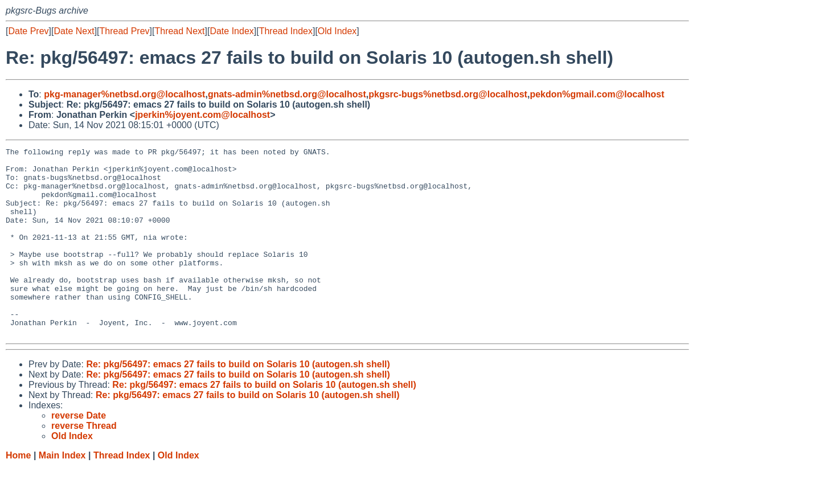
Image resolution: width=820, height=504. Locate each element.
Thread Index (286, 31)
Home (18, 493)
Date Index (231, 31)
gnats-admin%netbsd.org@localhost (287, 94)
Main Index (62, 493)
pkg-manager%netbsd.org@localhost (124, 94)
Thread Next (179, 31)
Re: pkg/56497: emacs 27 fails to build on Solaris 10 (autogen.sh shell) (238, 402)
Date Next (74, 31)
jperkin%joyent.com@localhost (202, 115)
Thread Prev (125, 31)
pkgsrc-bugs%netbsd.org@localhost (448, 94)
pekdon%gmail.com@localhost (597, 94)
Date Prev (28, 31)
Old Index (337, 31)
